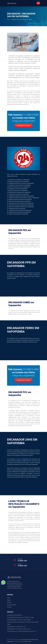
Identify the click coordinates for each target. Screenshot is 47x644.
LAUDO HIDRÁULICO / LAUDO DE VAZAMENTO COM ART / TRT (22, 631)
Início (8, 19)
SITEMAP (9, 607)
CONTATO (9, 602)
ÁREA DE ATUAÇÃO (12, 605)
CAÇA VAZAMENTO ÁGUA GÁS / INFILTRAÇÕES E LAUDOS (20, 617)
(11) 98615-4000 (31, 115)
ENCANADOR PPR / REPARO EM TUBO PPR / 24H (19, 629)
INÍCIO (9, 598)
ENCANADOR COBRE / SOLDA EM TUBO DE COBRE (19, 620)
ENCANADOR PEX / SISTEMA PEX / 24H (16, 627)
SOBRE (9, 600)
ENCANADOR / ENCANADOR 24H (15, 615)
